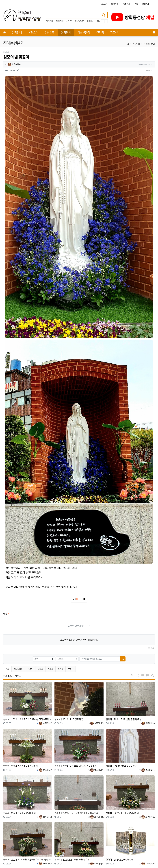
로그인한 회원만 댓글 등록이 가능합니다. (79, 563)
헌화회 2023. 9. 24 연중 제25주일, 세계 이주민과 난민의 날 (130, 829)
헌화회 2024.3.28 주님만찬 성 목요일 (22, 829)
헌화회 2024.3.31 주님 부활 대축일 (72, 783)
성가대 (61, 592)
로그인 (104, 4)
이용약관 (115, 857)
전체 (7, 592)
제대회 (40, 592)
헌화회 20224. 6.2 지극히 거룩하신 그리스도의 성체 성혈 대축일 (28, 642)
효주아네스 (14, 64)
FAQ (136, 4)
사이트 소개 (8, 857)
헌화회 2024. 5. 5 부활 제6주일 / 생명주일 (76, 689)
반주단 (71, 592)
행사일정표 (79, 21)
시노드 (69, 21)
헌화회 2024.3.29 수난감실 (120, 783)
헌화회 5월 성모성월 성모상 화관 (121, 689)
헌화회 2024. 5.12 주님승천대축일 (20, 689)
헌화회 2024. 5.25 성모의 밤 (69, 642)
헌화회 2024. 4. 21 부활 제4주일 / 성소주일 (76, 736)
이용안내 (126, 857)
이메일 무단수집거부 (45, 857)
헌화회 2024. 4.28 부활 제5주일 (19, 736)
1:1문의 (145, 4)
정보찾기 (126, 4)
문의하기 (138, 857)
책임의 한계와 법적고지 (67, 857)
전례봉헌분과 (149, 44)
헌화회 (50, 592)
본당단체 (136, 44)
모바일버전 (150, 857)
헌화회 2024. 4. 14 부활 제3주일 (122, 736)
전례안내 (50, 21)
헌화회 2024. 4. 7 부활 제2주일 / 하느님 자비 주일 (28, 783)
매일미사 (90, 21)
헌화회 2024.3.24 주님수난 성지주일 (73, 829)
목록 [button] (149, 71)
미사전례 (60, 21)
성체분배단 (18, 592)
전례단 (30, 592)
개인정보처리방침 (25, 857)
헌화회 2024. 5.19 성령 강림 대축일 (123, 642)
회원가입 (115, 4)
